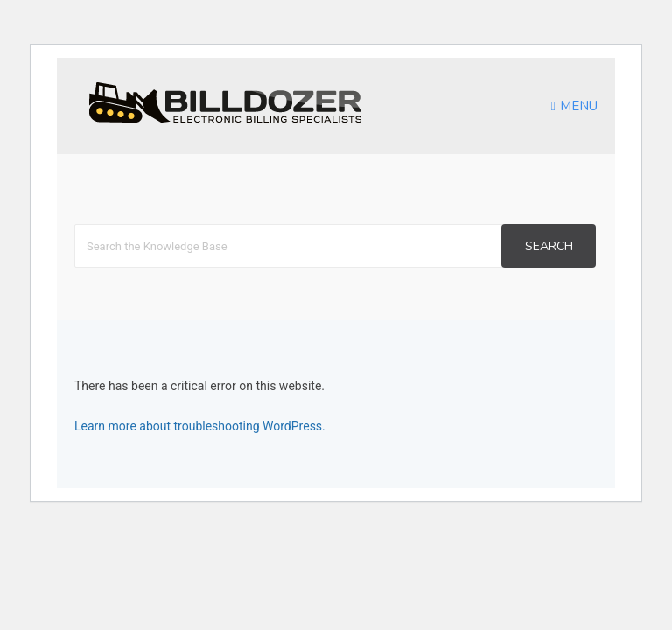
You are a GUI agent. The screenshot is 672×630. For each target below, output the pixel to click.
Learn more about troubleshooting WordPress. (200, 426)
